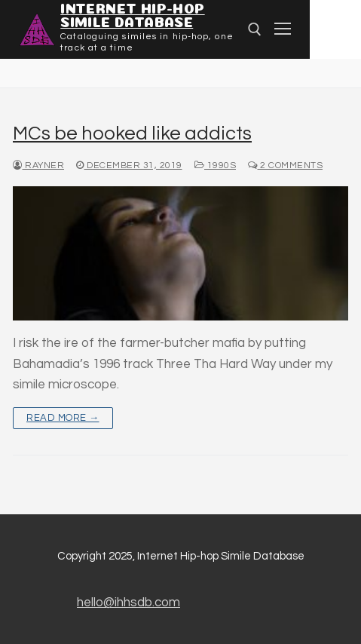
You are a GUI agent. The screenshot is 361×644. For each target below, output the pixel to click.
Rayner (38, 166)
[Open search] (255, 29)
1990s (216, 166)
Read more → (63, 418)
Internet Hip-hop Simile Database (132, 14)
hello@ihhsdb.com (128, 603)
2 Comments (285, 166)
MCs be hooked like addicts (132, 133)
